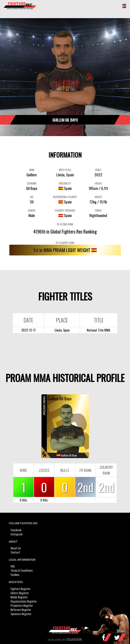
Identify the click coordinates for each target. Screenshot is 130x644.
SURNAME (32, 183)
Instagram (17, 534)
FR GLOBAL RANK (65, 224)
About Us (16, 548)
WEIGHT (98, 197)
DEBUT (98, 170)
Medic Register (19, 597)
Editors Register (20, 593)
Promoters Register (22, 605)
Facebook (16, 530)
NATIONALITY (65, 183)
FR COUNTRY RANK (65, 243)
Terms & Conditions (22, 570)
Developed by (65, 640)
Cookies (15, 575)
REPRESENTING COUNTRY (65, 197)
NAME (32, 170)
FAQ (13, 566)
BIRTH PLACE (65, 170)
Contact (15, 552)
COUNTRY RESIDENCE (65, 210)
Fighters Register (21, 589)
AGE (32, 197)
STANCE (98, 210)
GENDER (32, 210)
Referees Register (21, 610)
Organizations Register (24, 601)
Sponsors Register (21, 614)
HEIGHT (98, 183)
